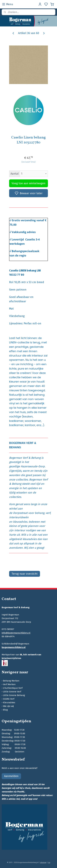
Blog (5, 710)
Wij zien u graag (34, 548)
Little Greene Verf (12, 692)
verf (48, 513)
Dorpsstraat (20, 513)
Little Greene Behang (14, 695)
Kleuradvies (9, 703)
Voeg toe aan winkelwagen (28, 183)
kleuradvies (20, 522)
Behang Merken (11, 681)
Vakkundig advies (24, 232)
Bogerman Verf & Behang (25, 458)
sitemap (43, 862)
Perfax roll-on (32, 323)
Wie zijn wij (8, 706)
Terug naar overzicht (25, 574)
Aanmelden (11, 776)
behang (40, 513)
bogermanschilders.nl (14, 647)
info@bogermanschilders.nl (16, 633)
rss (49, 862)
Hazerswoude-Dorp (33, 466)
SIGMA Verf (9, 699)
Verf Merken (9, 684)
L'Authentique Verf (13, 688)
